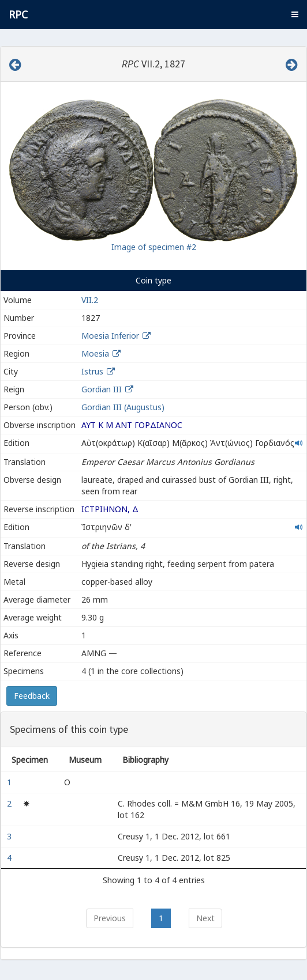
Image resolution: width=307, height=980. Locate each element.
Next (205, 918)
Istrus (92, 371)
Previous (110, 918)
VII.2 (90, 300)
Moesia (95, 353)
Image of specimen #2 (154, 247)
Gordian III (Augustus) (123, 407)
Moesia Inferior (110, 336)
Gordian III (102, 389)
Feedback (32, 696)
